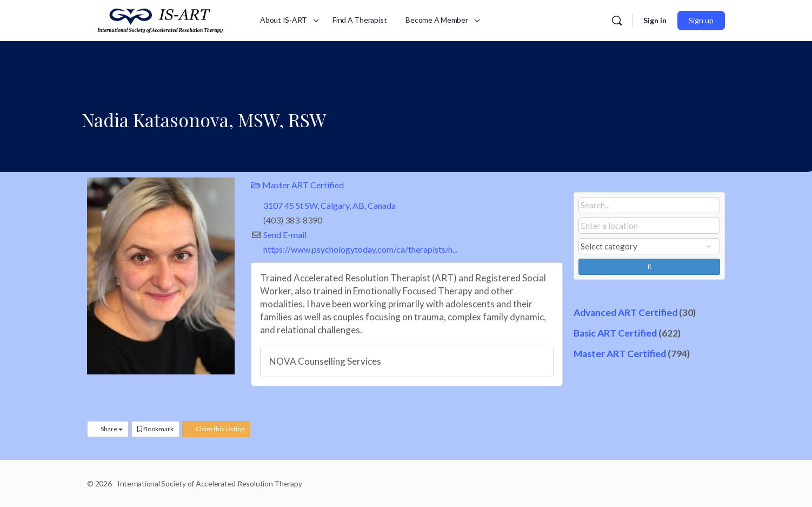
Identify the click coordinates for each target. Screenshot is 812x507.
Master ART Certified (297, 185)
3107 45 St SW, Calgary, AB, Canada (330, 205)
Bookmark (155, 429)
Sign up (701, 20)
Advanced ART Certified (625, 312)
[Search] (617, 21)
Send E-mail (285, 235)
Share (108, 429)
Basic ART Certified (615, 333)
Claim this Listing (216, 429)
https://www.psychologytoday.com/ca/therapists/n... (360, 249)
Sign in (655, 20)
